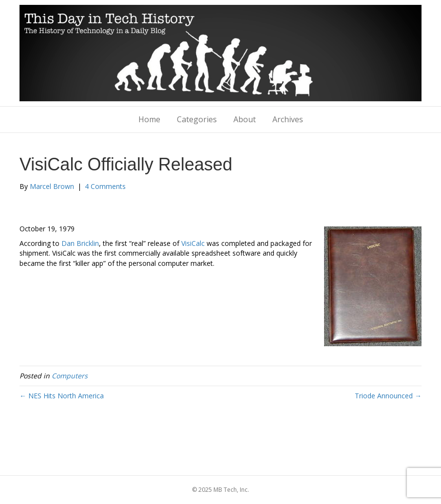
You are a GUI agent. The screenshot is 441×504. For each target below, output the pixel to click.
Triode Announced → (388, 396)
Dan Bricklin (80, 243)
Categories (197, 119)
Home (149, 119)
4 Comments (105, 186)
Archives (288, 119)
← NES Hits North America (62, 396)
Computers (70, 376)
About (245, 119)
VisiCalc (193, 243)
